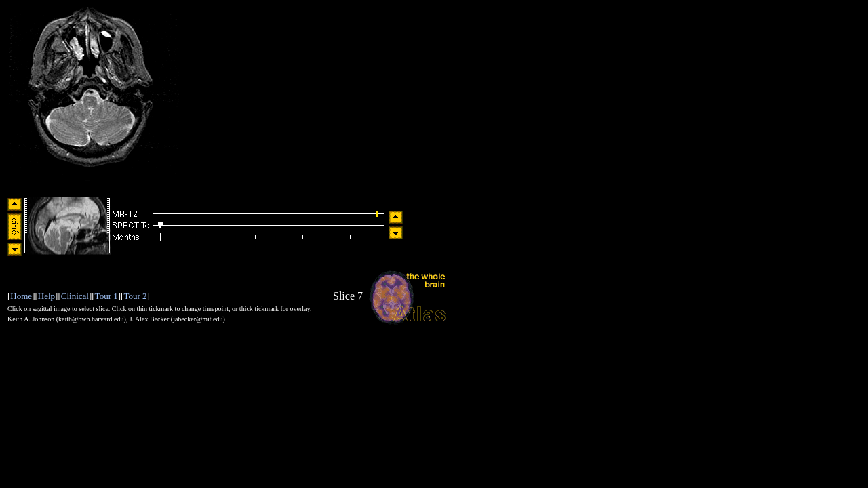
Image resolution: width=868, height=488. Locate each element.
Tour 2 (135, 296)
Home (21, 296)
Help (46, 296)
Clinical (75, 296)
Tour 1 (106, 296)
